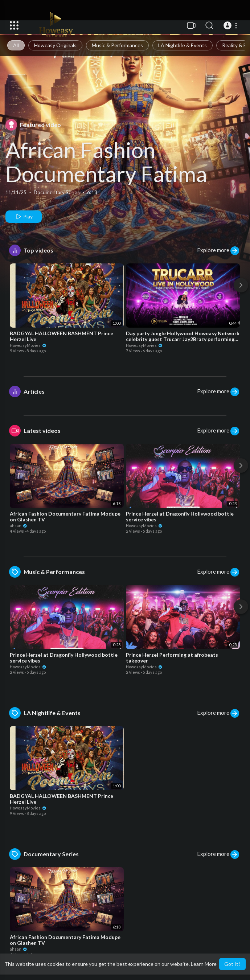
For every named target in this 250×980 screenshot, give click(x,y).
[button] (231, 25)
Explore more (218, 251)
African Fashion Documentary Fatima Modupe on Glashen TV (117, 174)
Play (24, 217)
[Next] (241, 285)
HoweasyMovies (28, 345)
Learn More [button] (204, 964)
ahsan (19, 526)
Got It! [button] (232, 964)
